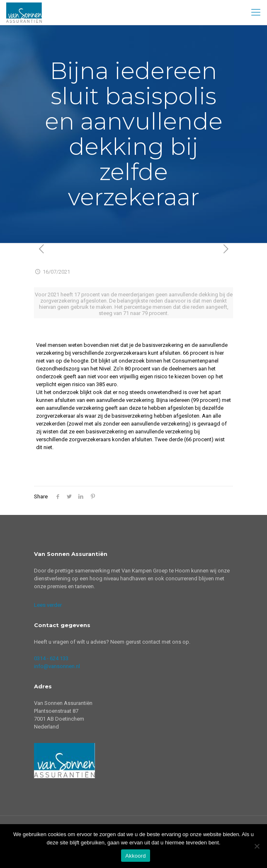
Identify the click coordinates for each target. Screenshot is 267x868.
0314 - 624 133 (51, 658)
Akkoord (135, 856)
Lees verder (48, 605)
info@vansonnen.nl (57, 666)
